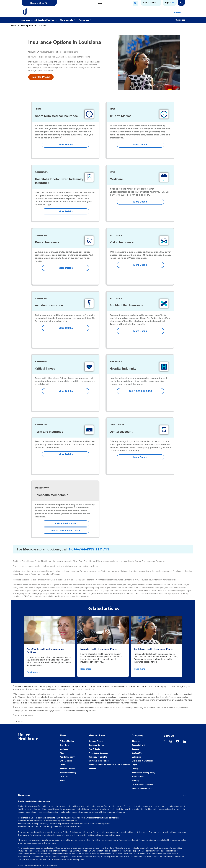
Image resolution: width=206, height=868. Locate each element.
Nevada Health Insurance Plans (98, 649)
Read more (34, 672)
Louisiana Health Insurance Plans (153, 649)
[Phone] (181, 3)
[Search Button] (136, 4)
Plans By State (27, 26)
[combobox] (117, 4)
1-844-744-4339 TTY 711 (89, 549)
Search (101, 3)
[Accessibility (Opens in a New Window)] (139, 745)
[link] (39, 3)
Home (14, 26)
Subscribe (180, 20)
